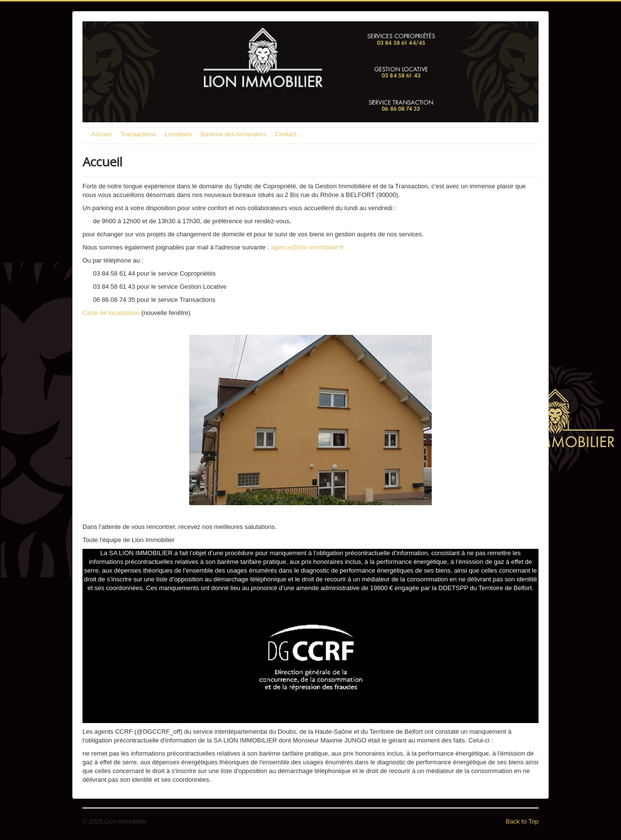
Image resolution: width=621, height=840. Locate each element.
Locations (179, 134)
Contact (286, 134)
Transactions (138, 134)
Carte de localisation (111, 313)
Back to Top (522, 821)
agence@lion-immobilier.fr (307, 247)
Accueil (101, 134)
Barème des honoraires (234, 134)
